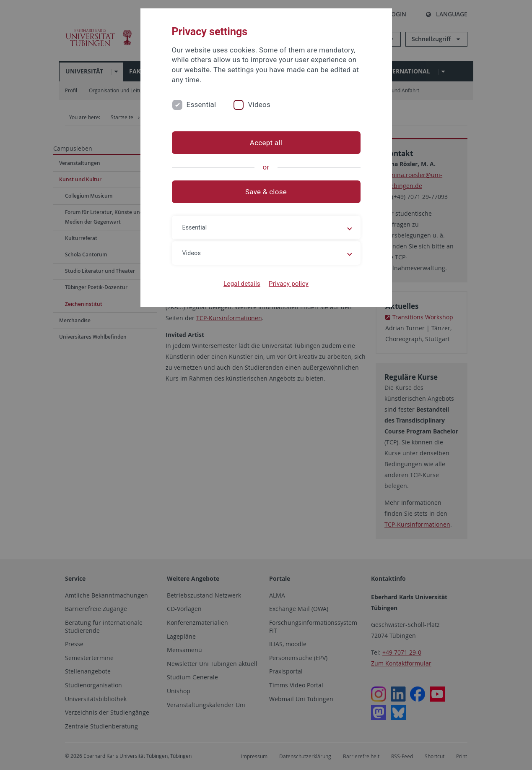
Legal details (242, 284)
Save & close (266, 192)
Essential (201, 104)
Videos (259, 104)
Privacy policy (289, 284)
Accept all (266, 143)
